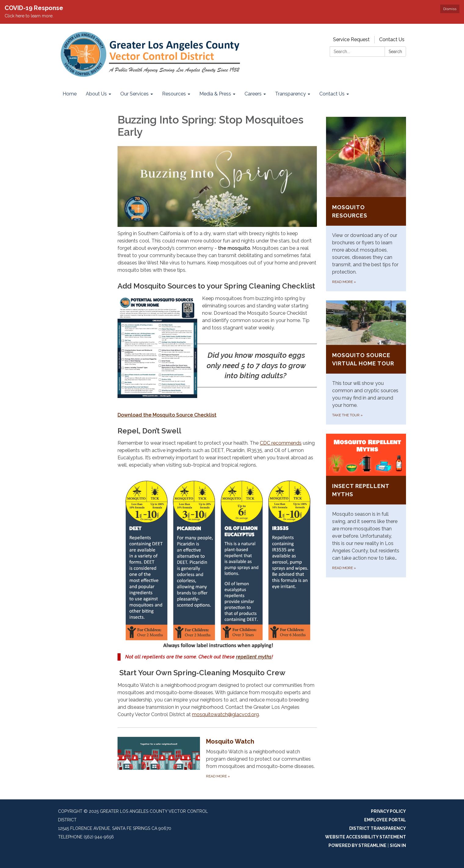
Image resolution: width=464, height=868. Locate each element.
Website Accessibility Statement (366, 837)
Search (395, 52)
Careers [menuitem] (253, 94)
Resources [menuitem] (174, 94)
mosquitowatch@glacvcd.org (225, 714)
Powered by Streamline (357, 845)
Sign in (398, 845)
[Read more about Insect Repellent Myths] (366, 506)
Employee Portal (385, 820)
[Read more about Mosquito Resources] (366, 204)
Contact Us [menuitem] (332, 94)
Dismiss (450, 9)
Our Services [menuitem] (134, 94)
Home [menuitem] (70, 94)
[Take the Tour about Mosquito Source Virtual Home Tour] (366, 362)
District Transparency (378, 828)
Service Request (351, 39)
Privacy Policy (388, 811)
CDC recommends (281, 443)
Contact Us (392, 39)
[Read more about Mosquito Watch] (217, 758)
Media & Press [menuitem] (215, 94)
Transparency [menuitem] (290, 94)
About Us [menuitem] (96, 94)
